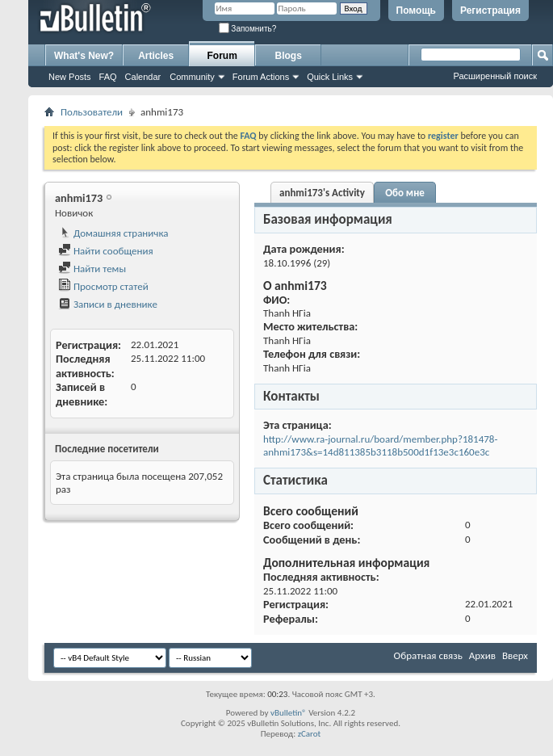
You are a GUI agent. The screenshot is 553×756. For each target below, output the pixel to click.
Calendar (143, 77)
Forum (222, 56)
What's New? (84, 56)
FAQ (108, 77)
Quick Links (330, 77)
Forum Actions (261, 77)
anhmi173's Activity (322, 193)
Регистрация (490, 10)
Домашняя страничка (113, 233)
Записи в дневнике (108, 304)
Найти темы (92, 269)
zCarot (310, 734)
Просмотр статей (103, 286)
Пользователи (92, 112)
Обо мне (405, 193)
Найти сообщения (106, 251)
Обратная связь (428, 655)
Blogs (289, 56)
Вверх (515, 655)
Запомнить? (248, 29)
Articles (156, 56)
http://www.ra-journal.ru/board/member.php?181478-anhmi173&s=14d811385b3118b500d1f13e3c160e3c (380, 445)
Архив (482, 655)
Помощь (416, 10)
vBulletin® (289, 713)
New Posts (70, 77)
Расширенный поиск (495, 76)
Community (192, 77)
